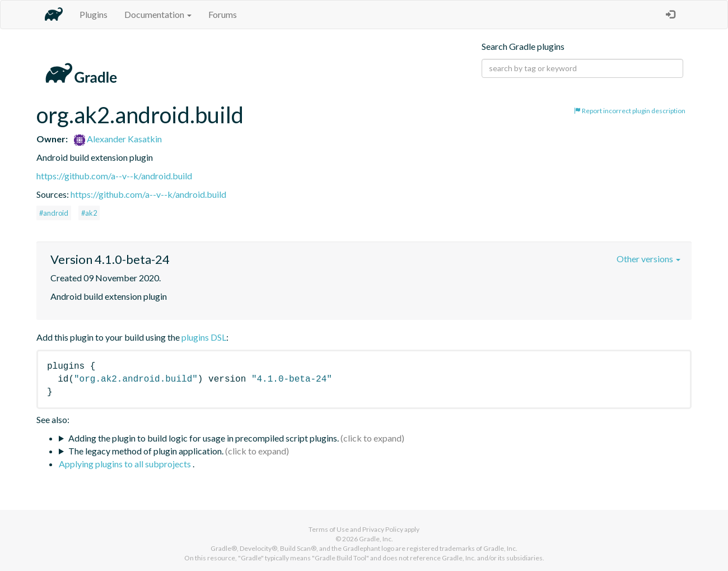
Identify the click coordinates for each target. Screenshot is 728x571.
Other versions (648, 259)
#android (54, 213)
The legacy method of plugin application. (146, 451)
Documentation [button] (158, 14)
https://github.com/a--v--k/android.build (114, 176)
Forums (223, 14)
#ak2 (89, 213)
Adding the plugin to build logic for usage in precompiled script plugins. (204, 438)
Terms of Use (329, 529)
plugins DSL (204, 337)
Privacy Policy (383, 529)
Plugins (94, 14)
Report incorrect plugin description (630, 111)
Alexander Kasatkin (118, 139)
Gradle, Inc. (376, 539)
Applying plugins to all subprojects (126, 464)
